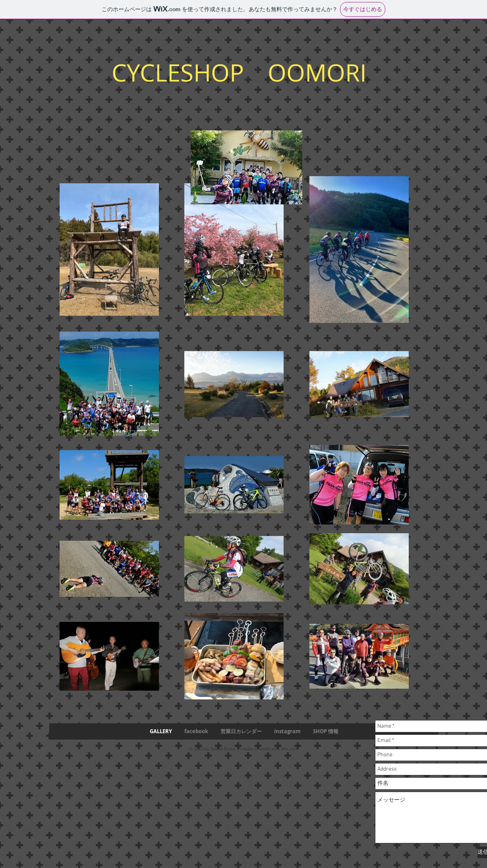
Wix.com (290, 749)
